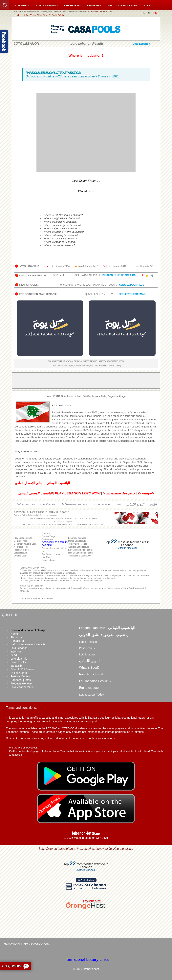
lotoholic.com (40, 944)
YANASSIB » (94, 5)
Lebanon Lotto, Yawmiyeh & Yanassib (64, 751)
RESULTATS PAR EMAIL (123, 5)
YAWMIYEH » (72, 5)
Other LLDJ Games (22, 669)
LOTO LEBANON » (46, 5)
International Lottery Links (86, 959)
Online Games (19, 673)
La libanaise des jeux (63, 521)
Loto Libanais (19, 659)
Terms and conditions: (21, 708)
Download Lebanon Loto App (28, 630)
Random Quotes (21, 680)
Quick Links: (11, 615)
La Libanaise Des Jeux (97, 12)
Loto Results (18, 662)
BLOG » (149, 5)
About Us (16, 637)
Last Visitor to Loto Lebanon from (86, 849)
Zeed (14, 655)
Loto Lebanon (19, 648)
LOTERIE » (22, 5)
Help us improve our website (28, 644)
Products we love (21, 683)
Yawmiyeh (17, 651)
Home (14, 634)
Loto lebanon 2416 (22, 687)
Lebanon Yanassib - (107, 628)
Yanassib (16, 666)
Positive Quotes (20, 676)
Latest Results (88, 642)
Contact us (17, 641)
